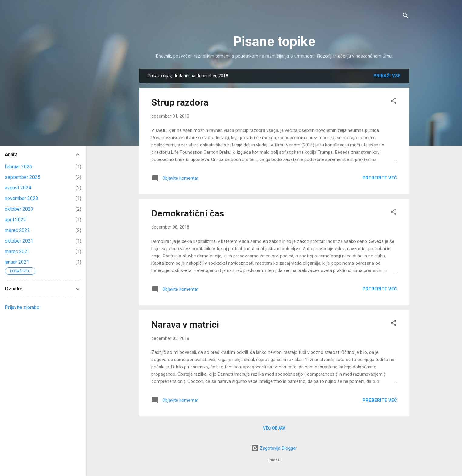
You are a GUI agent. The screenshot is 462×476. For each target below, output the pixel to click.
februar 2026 (19, 167)
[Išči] (406, 17)
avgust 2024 (18, 188)
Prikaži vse (387, 76)
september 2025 (23, 177)
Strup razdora (180, 102)
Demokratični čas (188, 213)
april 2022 (15, 220)
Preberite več (380, 178)
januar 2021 (17, 262)
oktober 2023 (19, 209)
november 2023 (22, 198)
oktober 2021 (19, 241)
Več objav (274, 428)
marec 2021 (17, 251)
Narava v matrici (185, 325)
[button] (393, 102)
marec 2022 (17, 230)
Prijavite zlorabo (22, 307)
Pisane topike (274, 41)
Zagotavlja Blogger (274, 448)
